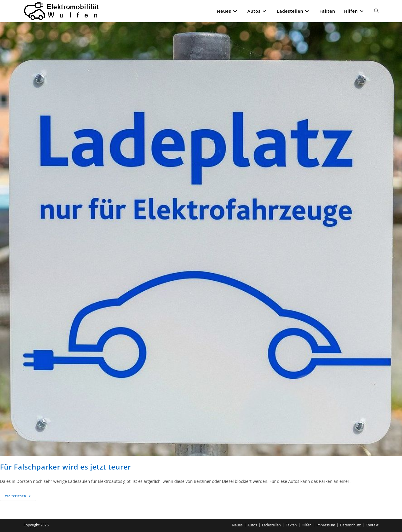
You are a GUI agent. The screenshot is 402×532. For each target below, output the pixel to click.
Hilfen (307, 525)
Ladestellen (271, 525)
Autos (252, 525)
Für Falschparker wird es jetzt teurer (65, 467)
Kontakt (372, 525)
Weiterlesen (21, 497)
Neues (237, 525)
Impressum (326, 525)
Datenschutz (351, 525)
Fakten (291, 525)
